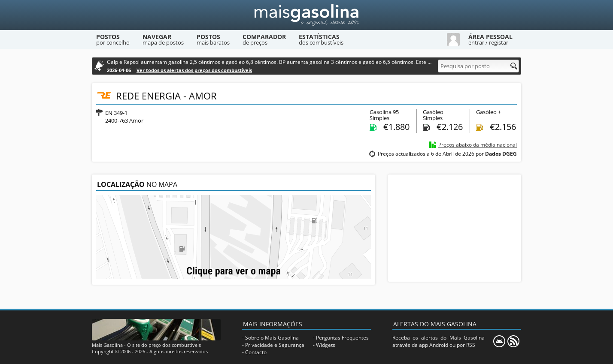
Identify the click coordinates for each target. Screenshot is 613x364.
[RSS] (513, 341)
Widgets (326, 345)
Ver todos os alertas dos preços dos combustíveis (194, 70)
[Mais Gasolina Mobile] (499, 341)
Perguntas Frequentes (342, 338)
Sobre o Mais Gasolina (272, 338)
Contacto (256, 352)
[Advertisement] (455, 228)
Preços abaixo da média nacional (478, 145)
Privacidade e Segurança (275, 345)
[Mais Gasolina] (306, 15)
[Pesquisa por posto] (478, 66)
